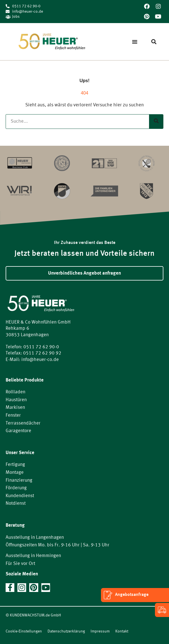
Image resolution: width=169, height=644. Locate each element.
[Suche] (156, 122)
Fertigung (15, 465)
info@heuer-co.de (40, 360)
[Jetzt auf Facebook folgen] (10, 588)
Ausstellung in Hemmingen (33, 556)
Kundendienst (20, 496)
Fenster (13, 415)
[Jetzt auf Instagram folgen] (22, 588)
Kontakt (122, 631)
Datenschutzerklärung (66, 631)
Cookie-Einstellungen (24, 631)
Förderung (16, 488)
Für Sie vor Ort (20, 564)
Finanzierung (19, 480)
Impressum (100, 631)
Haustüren (16, 400)
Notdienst (16, 503)
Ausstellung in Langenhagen (35, 538)
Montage (15, 473)
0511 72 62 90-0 (41, 347)
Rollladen (15, 392)
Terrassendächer (23, 423)
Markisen (15, 408)
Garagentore (18, 431)
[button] (135, 42)
